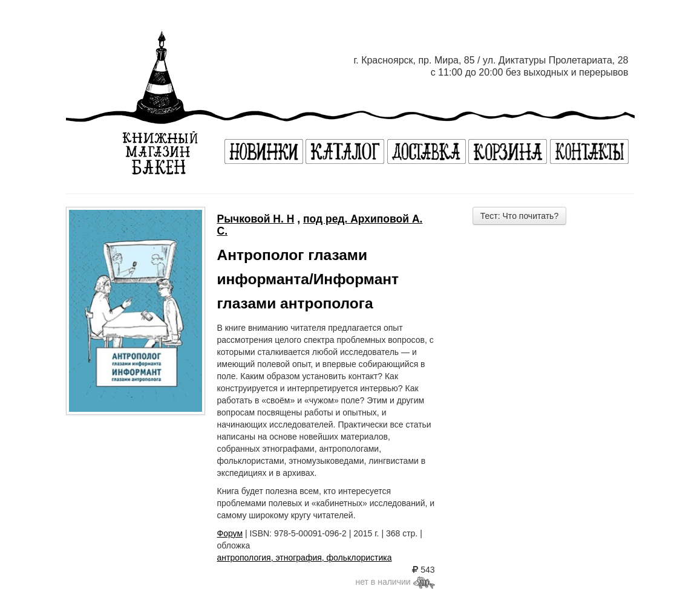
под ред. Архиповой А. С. (320, 225)
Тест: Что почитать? (519, 216)
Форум (230, 533)
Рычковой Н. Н (256, 219)
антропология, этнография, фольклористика (305, 558)
